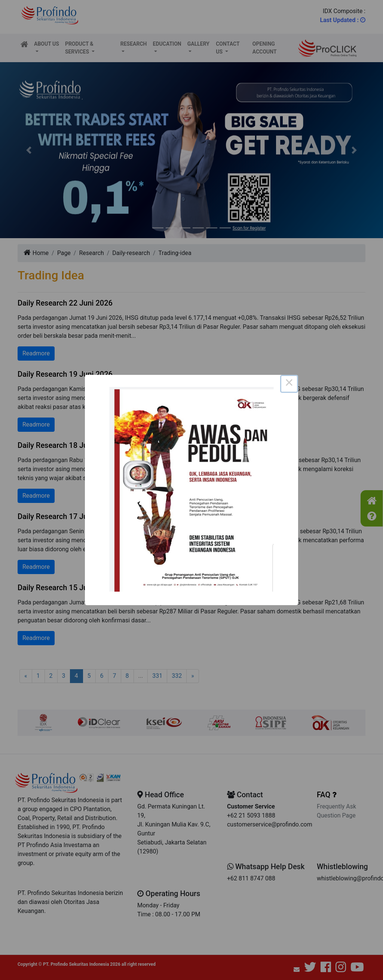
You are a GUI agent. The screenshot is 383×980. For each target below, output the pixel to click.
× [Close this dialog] (289, 384)
